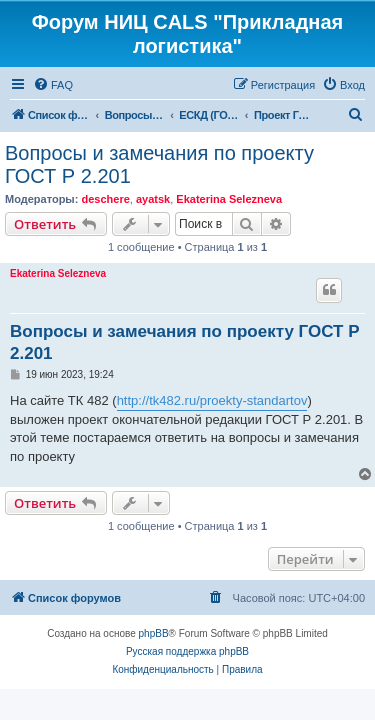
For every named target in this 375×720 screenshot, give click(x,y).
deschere (105, 199)
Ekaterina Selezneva (229, 199)
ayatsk (153, 199)
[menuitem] (53, 85)
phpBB (154, 633)
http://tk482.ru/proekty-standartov (212, 400)
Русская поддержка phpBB (187, 651)
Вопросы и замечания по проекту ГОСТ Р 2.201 (159, 164)
